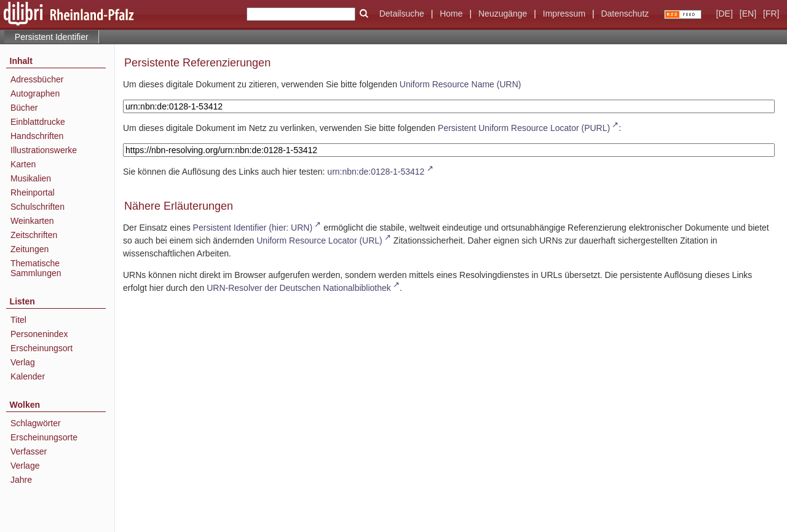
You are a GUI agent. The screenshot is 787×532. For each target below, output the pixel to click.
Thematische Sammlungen (36, 268)
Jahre (21, 480)
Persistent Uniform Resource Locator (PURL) (524, 128)
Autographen (35, 93)
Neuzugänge (503, 14)
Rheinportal (33, 193)
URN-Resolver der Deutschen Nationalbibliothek (299, 288)
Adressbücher (37, 79)
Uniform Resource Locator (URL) (319, 240)
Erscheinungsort (42, 348)
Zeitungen (30, 249)
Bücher (24, 108)
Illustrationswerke (44, 150)
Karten (23, 164)
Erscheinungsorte (44, 437)
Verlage (25, 466)
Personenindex (39, 334)
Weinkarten (32, 221)
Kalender (28, 376)
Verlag (23, 362)
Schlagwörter (36, 423)
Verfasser (29, 451)
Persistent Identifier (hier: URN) (253, 228)
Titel (18, 320)
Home (451, 14)
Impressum (564, 14)
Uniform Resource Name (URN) (461, 84)
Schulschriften (38, 207)
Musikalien (31, 178)
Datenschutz (625, 14)
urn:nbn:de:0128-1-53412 (376, 172)
